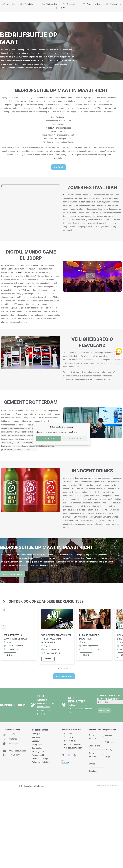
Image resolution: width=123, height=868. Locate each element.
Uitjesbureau (39, 786)
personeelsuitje (64, 128)
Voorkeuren (75, 439)
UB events (19, 272)
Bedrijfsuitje (50, 128)
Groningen (94, 771)
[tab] (97, 737)
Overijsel (109, 735)
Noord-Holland (92, 737)
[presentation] (4, 626)
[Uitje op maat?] (33, 705)
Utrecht (92, 764)
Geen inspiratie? (76, 700)
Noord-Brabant (92, 755)
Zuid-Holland (95, 746)
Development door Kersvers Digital (108, 786)
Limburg (108, 750)
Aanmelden (104, 710)
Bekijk (10, 655)
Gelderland (109, 742)
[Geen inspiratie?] (64, 705)
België (107, 757)
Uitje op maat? (43, 698)
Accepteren (48, 439)
